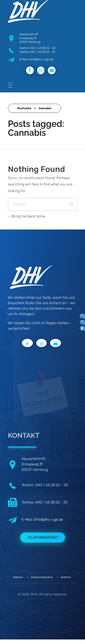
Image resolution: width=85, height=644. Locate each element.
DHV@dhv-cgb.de (48, 519)
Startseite (24, 108)
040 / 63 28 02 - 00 (43, 48)
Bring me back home (27, 216)
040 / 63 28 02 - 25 (42, 52)
